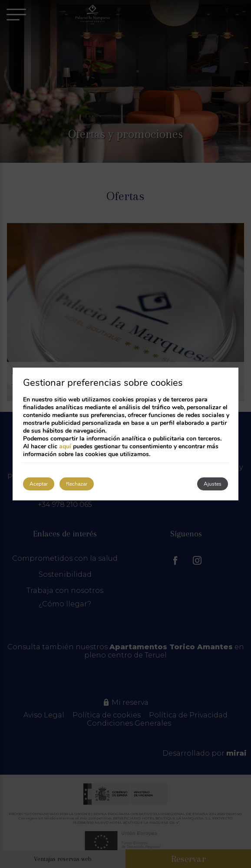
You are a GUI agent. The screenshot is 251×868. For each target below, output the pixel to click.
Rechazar (77, 484)
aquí (65, 446)
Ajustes (213, 484)
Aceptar (39, 484)
